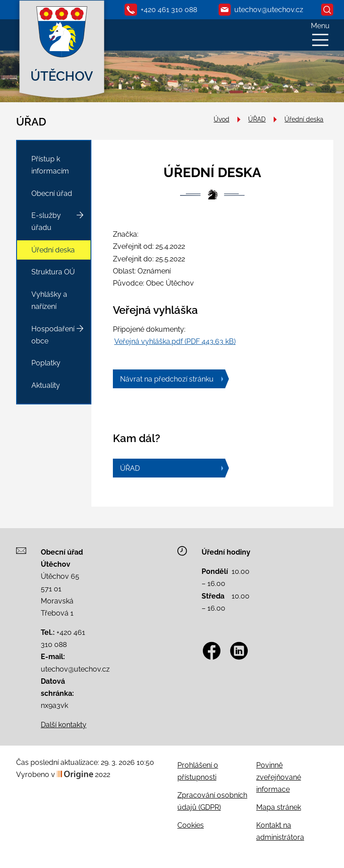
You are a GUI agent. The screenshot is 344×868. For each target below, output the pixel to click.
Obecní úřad (52, 193)
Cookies (191, 825)
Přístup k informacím (50, 165)
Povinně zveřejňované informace (279, 777)
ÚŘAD (257, 119)
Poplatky (46, 363)
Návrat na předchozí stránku (167, 379)
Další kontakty (64, 725)
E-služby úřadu (46, 221)
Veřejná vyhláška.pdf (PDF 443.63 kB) (175, 341)
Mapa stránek (279, 807)
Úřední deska (304, 119)
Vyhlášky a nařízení (49, 300)
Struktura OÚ (53, 272)
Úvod (221, 119)
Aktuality (46, 385)
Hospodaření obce (53, 335)
